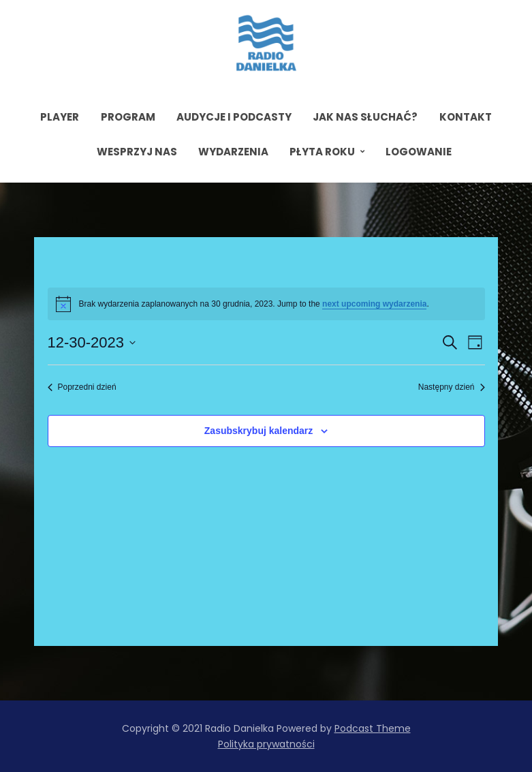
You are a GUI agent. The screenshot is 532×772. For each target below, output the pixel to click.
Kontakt (466, 117)
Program (128, 117)
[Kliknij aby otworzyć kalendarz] (92, 342)
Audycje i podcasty (234, 117)
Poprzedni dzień (82, 387)
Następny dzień (452, 387)
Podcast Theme (373, 728)
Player (60, 117)
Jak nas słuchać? (365, 117)
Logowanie (419, 152)
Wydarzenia (233, 152)
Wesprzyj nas (137, 152)
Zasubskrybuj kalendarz (259, 431)
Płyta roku (322, 152)
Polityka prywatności (266, 744)
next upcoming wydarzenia (374, 304)
